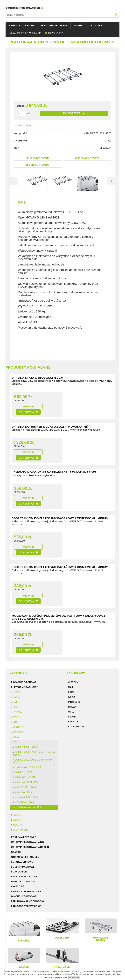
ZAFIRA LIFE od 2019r (25, 712)
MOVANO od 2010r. (25, 737)
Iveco (72, 632)
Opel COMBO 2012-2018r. (28, 702)
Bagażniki (24, 865)
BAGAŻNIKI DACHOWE (24, 617)
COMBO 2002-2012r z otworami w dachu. (33, 696)
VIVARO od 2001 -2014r (27, 717)
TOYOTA (18, 760)
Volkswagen (76, 662)
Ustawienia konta (59, 936)
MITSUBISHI (19, 667)
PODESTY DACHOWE (23, 802)
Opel (71, 647)
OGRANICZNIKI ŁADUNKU (25, 792)
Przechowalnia (57, 939)
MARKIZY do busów (23, 817)
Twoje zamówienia (59, 932)
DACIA (16, 632)
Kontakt (10, 936)
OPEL (15, 677)
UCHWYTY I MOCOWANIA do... (28, 777)
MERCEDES (18, 662)
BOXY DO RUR (19, 807)
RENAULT (17, 755)
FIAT (15, 637)
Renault (73, 657)
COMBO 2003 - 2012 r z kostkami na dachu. (34, 689)
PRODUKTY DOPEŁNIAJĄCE (26, 826)
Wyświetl (75, 401)
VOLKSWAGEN (20, 765)
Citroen (73, 617)
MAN (15, 657)
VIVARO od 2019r (24, 727)
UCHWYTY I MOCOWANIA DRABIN (30, 782)
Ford (71, 627)
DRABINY (16, 787)
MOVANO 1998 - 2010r (27, 732)
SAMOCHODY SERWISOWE (26, 841)
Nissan (72, 642)
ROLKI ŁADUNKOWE (22, 797)
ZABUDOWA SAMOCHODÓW (28, 836)
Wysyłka (33, 932)
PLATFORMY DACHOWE (24, 622)
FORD (16, 642)
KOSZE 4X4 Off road (24, 772)
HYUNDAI (17, 647)
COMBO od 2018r (24, 708)
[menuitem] (21, 26)
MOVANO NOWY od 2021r (28, 742)
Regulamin (12, 932)
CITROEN (17, 627)
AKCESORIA (18, 822)
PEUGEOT (18, 750)
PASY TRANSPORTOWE (24, 812)
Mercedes (74, 637)
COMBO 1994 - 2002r (26, 682)
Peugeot (73, 652)
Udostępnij (20, 125)
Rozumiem (74, 977)
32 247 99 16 (106, 942)
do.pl (34, 8)
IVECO (16, 652)
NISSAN (16, 672)
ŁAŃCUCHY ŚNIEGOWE (24, 831)
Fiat (71, 622)
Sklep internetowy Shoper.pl (59, 965)
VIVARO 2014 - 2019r (26, 723)
